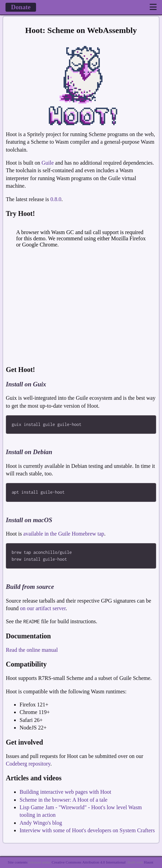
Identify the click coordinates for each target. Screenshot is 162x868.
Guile (48, 163)
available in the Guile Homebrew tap (64, 534)
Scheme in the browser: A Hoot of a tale (63, 801)
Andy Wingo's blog (41, 824)
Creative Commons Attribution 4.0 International (89, 862)
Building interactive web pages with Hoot (65, 793)
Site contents (18, 862)
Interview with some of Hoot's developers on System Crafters (87, 832)
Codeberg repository (28, 765)
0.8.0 (56, 199)
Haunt (148, 862)
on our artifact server (43, 610)
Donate (21, 7)
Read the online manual (32, 651)
